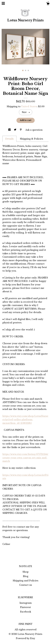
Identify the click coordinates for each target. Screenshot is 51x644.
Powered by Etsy (26, 638)
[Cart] (48, 4)
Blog (26, 576)
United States (29, 106)
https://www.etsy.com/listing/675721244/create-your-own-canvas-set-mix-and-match (25, 458)
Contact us (26, 585)
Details (9, 139)
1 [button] (23, 70)
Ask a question (34, 130)
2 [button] (26, 70)
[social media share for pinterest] (21, 130)
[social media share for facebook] (10, 130)
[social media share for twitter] (16, 130)
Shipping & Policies (31, 139)
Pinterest (26, 607)
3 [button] (28, 70)
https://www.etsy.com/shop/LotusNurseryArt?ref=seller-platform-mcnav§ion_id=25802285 (25, 419)
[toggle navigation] (3, 3)
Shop (26, 572)
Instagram (26, 603)
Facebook (26, 612)
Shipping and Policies (26, 581)
